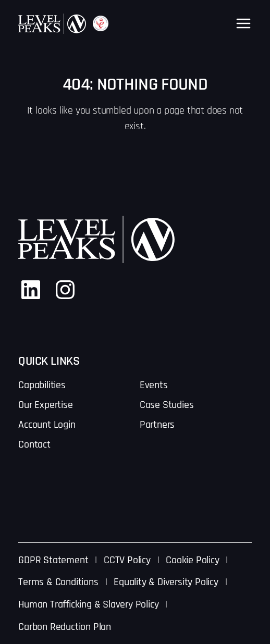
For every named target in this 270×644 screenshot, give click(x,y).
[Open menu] (243, 23)
